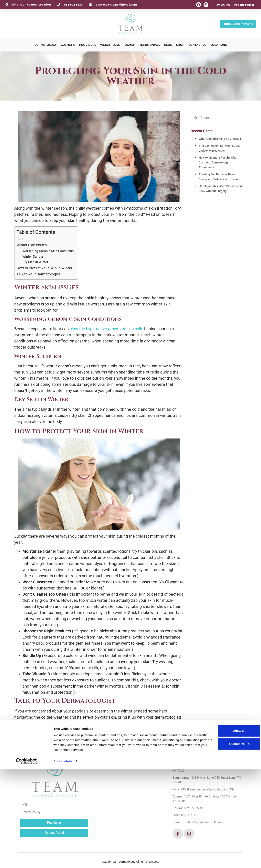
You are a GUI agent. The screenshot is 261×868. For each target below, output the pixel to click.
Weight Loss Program (118, 45)
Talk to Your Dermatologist (39, 274)
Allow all (217, 830)
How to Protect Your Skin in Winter (44, 268)
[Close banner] (255, 825)
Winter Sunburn (34, 257)
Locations (219, 45)
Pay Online (222, 5)
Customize (217, 843)
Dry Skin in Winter (35, 262)
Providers (88, 45)
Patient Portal (244, 5)
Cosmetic (68, 45)
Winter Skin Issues (32, 245)
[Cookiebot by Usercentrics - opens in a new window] (26, 860)
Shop (180, 45)
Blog (168, 45)
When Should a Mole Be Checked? (221, 139)
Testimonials (150, 45)
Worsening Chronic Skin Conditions (48, 251)
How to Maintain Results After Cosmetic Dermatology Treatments (218, 162)
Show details (63, 860)
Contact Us (197, 45)
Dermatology (46, 45)
